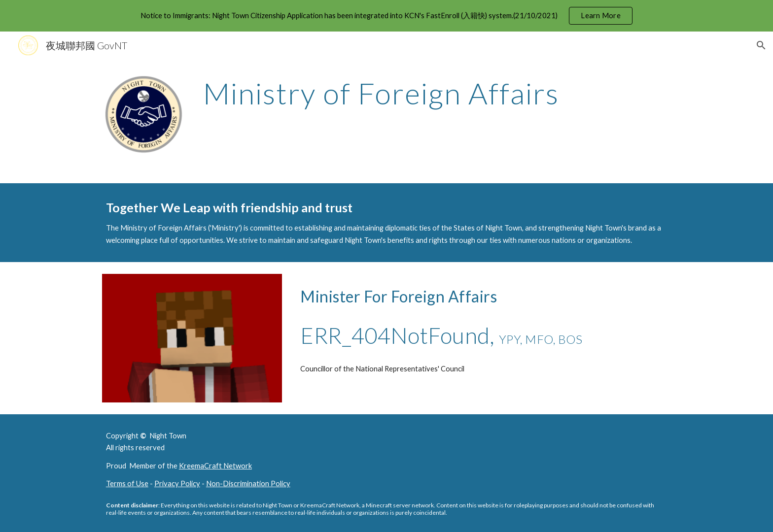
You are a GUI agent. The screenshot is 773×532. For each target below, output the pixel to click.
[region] (386, 16)
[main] (435, 93)
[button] (761, 45)
